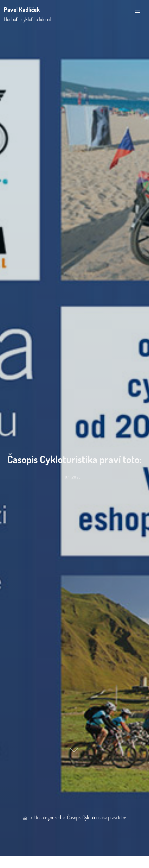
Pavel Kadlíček (22, 9)
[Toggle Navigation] (137, 11)
